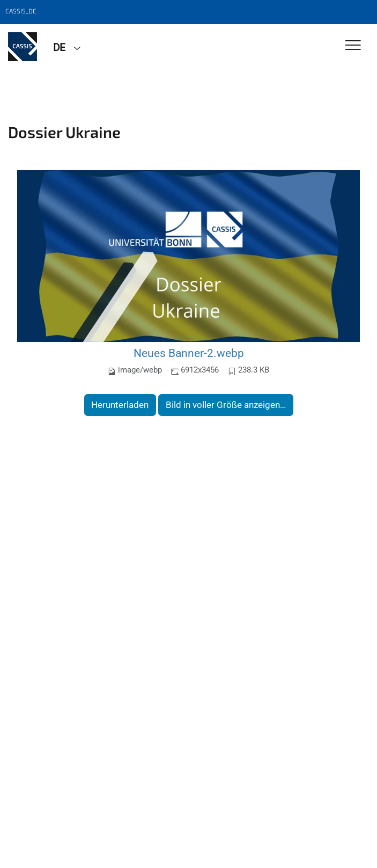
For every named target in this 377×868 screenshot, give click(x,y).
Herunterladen (120, 405)
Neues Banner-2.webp (189, 353)
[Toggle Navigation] (353, 46)
